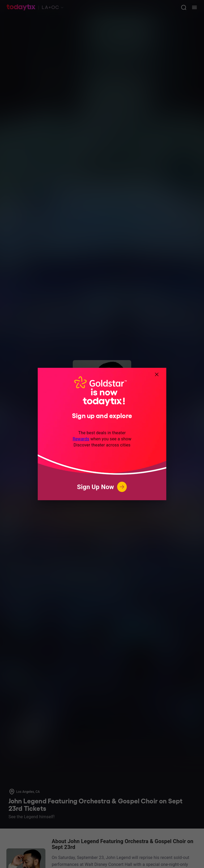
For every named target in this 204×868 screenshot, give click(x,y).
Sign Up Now (102, 487)
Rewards (81, 439)
